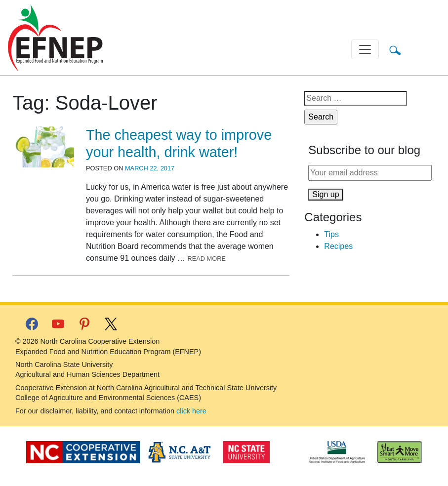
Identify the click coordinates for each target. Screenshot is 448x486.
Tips (331, 234)
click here (191, 411)
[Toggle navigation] (365, 49)
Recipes (338, 246)
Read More (206, 259)
